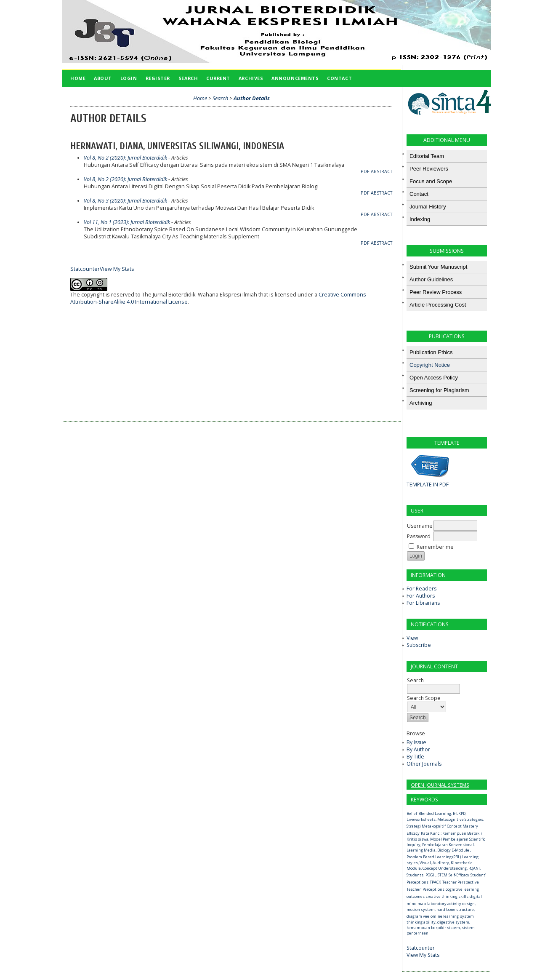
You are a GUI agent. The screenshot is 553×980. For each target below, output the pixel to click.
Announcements (295, 78)
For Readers (421, 589)
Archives (251, 78)
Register (158, 78)
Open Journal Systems (440, 785)
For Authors (421, 596)
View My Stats (423, 955)
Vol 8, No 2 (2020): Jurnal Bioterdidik (125, 158)
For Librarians (423, 603)
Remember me (435, 547)
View (412, 638)
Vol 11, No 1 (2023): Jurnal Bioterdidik (127, 222)
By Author (418, 749)
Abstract (382, 171)
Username (420, 526)
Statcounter (421, 948)
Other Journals (424, 764)
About (103, 78)
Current (218, 78)
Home (78, 78)
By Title (415, 757)
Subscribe (419, 645)
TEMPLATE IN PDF (428, 485)
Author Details (252, 98)
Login (129, 78)
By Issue (416, 742)
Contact (339, 78)
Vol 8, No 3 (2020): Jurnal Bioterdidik (125, 201)
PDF (365, 171)
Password (419, 536)
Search (433, 685)
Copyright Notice (430, 365)
